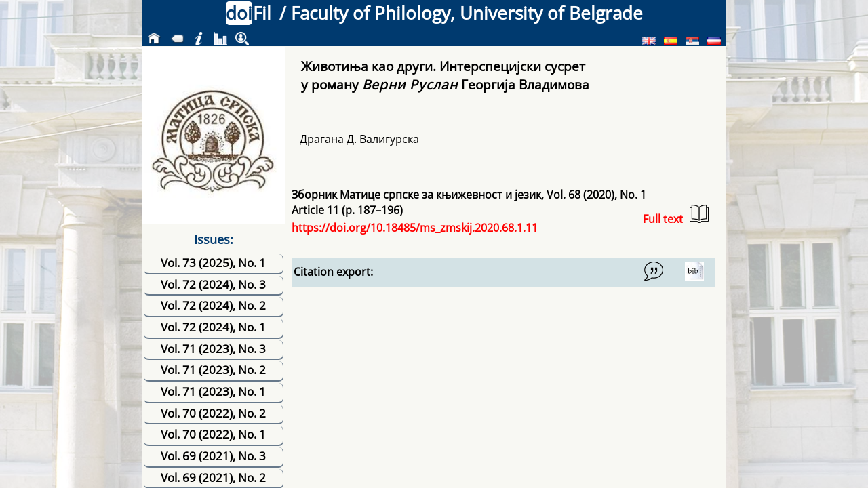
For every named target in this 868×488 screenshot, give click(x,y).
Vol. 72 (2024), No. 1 (213, 327)
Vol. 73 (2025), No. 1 (213, 263)
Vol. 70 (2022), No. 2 (213, 413)
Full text (676, 215)
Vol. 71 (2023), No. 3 (213, 349)
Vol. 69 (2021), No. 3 (213, 456)
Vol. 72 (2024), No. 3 (213, 284)
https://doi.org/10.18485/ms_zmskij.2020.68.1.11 (415, 228)
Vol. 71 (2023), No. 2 (213, 370)
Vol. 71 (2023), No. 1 (213, 391)
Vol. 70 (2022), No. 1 (213, 434)
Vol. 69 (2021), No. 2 (213, 477)
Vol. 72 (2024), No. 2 (213, 305)
